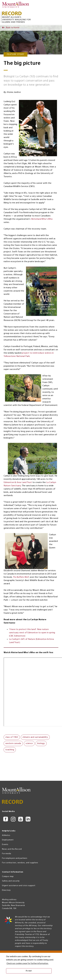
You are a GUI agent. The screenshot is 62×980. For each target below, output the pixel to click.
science (29, 743)
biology (41, 743)
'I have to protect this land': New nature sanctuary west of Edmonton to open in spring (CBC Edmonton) (32, 633)
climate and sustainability (35, 737)
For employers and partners (15, 858)
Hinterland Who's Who (42, 219)
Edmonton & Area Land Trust (18, 482)
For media (7, 854)
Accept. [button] (29, 971)
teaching (10, 750)
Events (5, 845)
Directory (6, 890)
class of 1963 (12, 737)
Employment (8, 840)
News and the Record (12, 849)
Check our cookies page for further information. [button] (27, 964)
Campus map (8, 877)
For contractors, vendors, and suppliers (20, 863)
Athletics (6, 835)
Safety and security (11, 881)
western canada (13, 743)
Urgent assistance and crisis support (19, 886)
